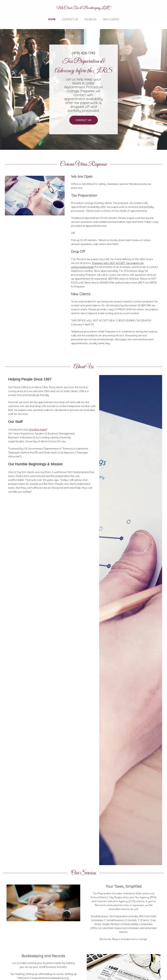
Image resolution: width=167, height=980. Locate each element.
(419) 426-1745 (83, 53)
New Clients (111, 19)
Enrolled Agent (38, 430)
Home (52, 19)
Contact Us (70, 19)
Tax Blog (90, 19)
